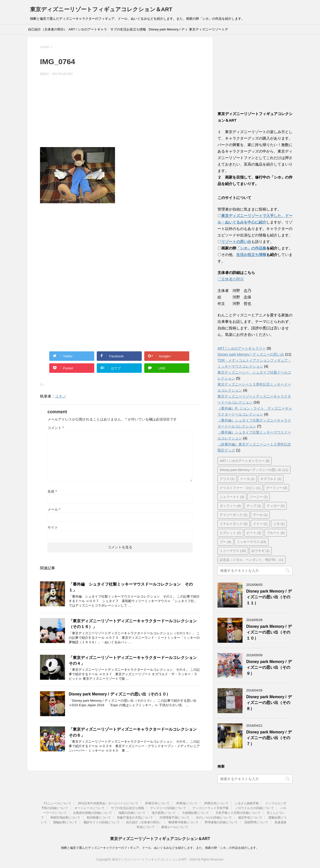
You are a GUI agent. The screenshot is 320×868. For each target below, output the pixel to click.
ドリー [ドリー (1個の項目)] (260, 524)
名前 (52, 491)
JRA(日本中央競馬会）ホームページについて (108, 803)
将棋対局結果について (65, 818)
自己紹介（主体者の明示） (47, 29)
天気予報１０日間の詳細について (238, 813)
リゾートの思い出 (236, 242)
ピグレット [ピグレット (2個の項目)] (230, 533)
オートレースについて (89, 808)
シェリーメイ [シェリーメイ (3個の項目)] (232, 497)
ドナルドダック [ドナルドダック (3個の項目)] (234, 524)
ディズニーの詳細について (168, 808)
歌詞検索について (99, 818)
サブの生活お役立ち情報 (128, 29)
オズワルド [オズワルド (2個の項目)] (271, 479)
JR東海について (187, 803)
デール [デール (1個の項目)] (260, 515)
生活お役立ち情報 (251, 255)
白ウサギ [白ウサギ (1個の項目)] (260, 551)
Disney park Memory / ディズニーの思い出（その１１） (269, 597)
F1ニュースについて (57, 803)
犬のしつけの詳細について (214, 818)
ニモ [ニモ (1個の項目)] (279, 524)
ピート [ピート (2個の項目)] (254, 533)
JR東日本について (157, 803)
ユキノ (61, 396)
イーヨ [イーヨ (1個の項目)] (247, 479)
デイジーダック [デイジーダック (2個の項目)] (234, 515)
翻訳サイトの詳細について (102, 822)
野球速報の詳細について (221, 822)
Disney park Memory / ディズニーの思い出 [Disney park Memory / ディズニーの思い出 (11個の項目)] (254, 470)
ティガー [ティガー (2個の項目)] (276, 506)
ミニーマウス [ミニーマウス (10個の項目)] (233, 551)
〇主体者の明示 (231, 279)
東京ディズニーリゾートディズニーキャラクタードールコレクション (208, 31)
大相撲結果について (195, 813)
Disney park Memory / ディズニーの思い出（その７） (269, 738)
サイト (53, 527)
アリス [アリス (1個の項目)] (227, 479)
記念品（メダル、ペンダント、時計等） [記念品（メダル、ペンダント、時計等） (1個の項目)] (251, 560)
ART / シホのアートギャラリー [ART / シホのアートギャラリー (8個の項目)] (245, 461)
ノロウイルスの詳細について (254, 808)
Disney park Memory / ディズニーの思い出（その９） (269, 667)
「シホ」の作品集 (251, 248)
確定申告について (250, 818)
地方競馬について (164, 813)
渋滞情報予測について (174, 818)
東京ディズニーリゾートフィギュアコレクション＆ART (101, 9)
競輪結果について (65, 822)
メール (54, 509)
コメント (56, 428)
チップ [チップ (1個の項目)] (254, 506)
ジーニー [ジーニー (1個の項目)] (259, 497)
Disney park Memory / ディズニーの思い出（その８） (269, 703)
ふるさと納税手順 (247, 803)
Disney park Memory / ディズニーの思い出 (168, 31)
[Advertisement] (120, 112)
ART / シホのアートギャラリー (88, 31)
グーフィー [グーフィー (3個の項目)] (277, 488)
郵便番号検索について (183, 822)
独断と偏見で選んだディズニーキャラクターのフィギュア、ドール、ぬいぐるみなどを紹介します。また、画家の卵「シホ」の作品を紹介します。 (160, 848)
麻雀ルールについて (175, 827)
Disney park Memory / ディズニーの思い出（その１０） (119, 694)
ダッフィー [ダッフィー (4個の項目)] (230, 506)
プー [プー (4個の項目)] (225, 542)
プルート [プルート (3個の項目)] (276, 533)
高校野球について (256, 822)
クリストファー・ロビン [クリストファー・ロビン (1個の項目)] (240, 488)
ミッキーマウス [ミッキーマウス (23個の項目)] (251, 542)
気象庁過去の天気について (135, 818)
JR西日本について (216, 803)
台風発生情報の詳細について (92, 813)
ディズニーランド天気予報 (210, 808)
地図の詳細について (132, 813)
